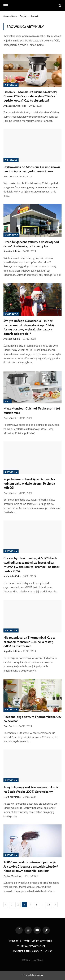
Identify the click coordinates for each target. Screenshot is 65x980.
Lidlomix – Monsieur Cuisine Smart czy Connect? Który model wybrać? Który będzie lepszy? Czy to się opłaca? (30, 96)
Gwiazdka (11, 235)
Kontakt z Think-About (27, 951)
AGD (8, 401)
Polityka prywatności (31, 946)
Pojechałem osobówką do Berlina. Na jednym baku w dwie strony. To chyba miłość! (29, 483)
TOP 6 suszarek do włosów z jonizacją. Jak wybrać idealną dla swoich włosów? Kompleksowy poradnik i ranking (31, 866)
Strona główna (10, 16)
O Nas (49, 951)
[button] (6, 6)
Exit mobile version (32, 975)
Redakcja (15, 941)
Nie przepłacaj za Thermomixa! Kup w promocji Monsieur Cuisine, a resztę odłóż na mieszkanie (29, 642)
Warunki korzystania (38, 941)
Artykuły (24, 16)
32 (49, 905)
